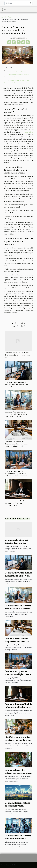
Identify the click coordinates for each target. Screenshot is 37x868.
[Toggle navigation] (5, 10)
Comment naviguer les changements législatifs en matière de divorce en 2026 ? (16, 474)
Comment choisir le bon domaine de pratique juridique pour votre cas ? (18, 355)
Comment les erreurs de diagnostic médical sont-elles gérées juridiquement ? (16, 444)
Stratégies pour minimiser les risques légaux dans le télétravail (18, 740)
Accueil (4, 17)
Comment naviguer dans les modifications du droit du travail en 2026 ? (17, 385)
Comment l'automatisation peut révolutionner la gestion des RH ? (18, 839)
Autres (10, 17)
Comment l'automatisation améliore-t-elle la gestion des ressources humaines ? (16, 414)
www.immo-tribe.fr (27, 132)
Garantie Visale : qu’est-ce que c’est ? (17, 71)
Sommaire (9, 67)
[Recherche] (18, 3)
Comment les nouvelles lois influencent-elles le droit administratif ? (15, 503)
